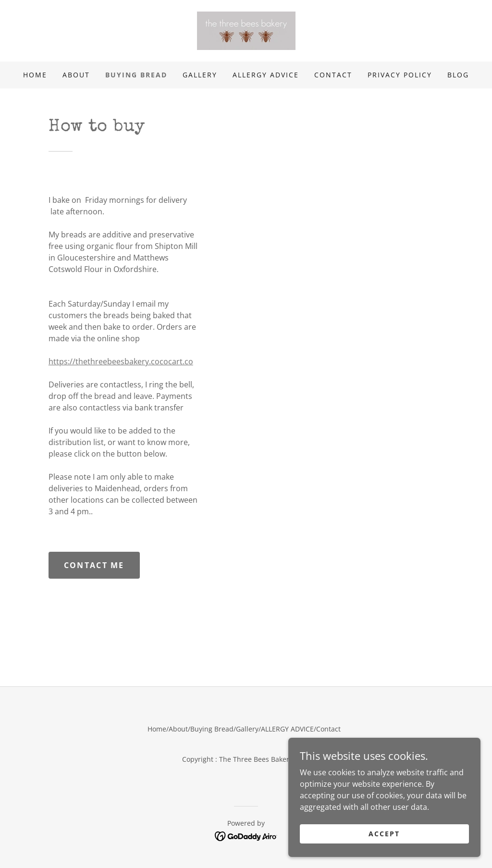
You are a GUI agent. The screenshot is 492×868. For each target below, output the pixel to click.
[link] (246, 30)
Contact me (94, 565)
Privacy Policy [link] (400, 75)
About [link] (76, 75)
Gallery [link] (200, 75)
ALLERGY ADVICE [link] (266, 75)
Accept (384, 847)
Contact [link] (333, 75)
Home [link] (35, 75)
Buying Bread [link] (136, 75)
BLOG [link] (458, 75)
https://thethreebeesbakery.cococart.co (121, 361)
